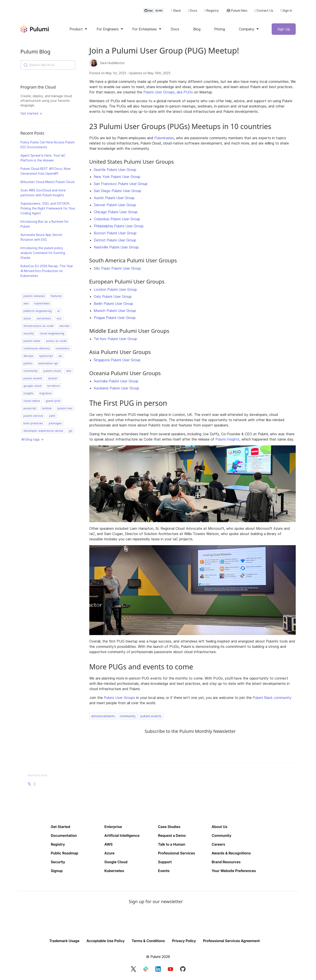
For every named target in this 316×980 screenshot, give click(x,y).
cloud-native (32, 402)
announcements (103, 717)
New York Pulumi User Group (117, 178)
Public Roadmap (65, 854)
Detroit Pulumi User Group (115, 241)
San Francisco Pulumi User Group (121, 185)
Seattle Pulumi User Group (115, 171)
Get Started (60, 828)
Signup (57, 872)
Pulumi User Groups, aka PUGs (168, 93)
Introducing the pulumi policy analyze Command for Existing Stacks (43, 254)
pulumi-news (32, 342)
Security (58, 863)
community (31, 372)
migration (45, 395)
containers (63, 350)
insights (28, 395)
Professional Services (177, 854)
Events (164, 872)
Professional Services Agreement (231, 942)
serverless (44, 320)
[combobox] (48, 66)
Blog (197, 30)
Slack (176, 11)
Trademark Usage (64, 942)
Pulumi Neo (237, 11)
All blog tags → (32, 441)
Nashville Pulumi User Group (116, 248)
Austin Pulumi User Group (114, 199)
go (71, 432)
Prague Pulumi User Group (115, 319)
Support (165, 863)
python (28, 365)
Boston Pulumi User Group (115, 234)
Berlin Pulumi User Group (113, 305)
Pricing (220, 30)
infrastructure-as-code (38, 327)
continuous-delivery (37, 350)
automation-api (48, 365)
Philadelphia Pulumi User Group (119, 227)
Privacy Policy (184, 942)
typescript (46, 357)
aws (26, 305)
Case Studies (169, 828)
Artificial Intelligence (122, 837)
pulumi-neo (65, 410)
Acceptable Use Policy (106, 942)
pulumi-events (33, 380)
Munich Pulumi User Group (115, 312)
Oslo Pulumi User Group (113, 298)
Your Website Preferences (234, 872)
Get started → (31, 115)
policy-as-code (56, 342)
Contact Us (264, 11)
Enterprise (113, 828)
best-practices (33, 425)
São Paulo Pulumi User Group (117, 270)
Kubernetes (114, 872)
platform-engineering (37, 312)
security (29, 335)
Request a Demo (172, 837)
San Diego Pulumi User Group (117, 192)
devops (28, 357)
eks (69, 372)
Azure (109, 854)
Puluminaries (164, 139)
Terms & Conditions (148, 942)
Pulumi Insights (227, 441)
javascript (30, 410)
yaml (52, 417)
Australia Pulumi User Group (116, 382)
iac (60, 357)
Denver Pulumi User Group (115, 206)
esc (59, 320)
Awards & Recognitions (231, 854)
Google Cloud (116, 863)
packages (55, 425)
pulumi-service (33, 417)
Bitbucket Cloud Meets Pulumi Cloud (47, 183)
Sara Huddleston (112, 64)
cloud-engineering (52, 335)
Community (222, 837)
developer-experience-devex (43, 432)
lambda (47, 410)
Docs (193, 11)
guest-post (53, 402)
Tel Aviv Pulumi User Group (115, 340)
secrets (64, 327)
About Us (220, 828)
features (56, 297)
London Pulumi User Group (115, 291)
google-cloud (32, 387)
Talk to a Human (172, 846)
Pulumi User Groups (120, 699)
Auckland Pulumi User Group (116, 389)
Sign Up (284, 30)
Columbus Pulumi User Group (117, 220)
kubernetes (42, 305)
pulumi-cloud (52, 372)
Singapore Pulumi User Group (117, 361)
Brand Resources (226, 863)
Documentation (64, 837)
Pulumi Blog (36, 53)
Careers (218, 846)
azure (27, 320)
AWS (108, 846)
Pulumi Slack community (272, 699)
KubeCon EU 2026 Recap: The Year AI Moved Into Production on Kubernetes (47, 272)
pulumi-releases (34, 297)
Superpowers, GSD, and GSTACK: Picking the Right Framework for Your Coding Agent (48, 210)
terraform (53, 387)
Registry (212, 11)
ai (58, 312)
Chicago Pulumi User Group (116, 213)
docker (53, 380)
